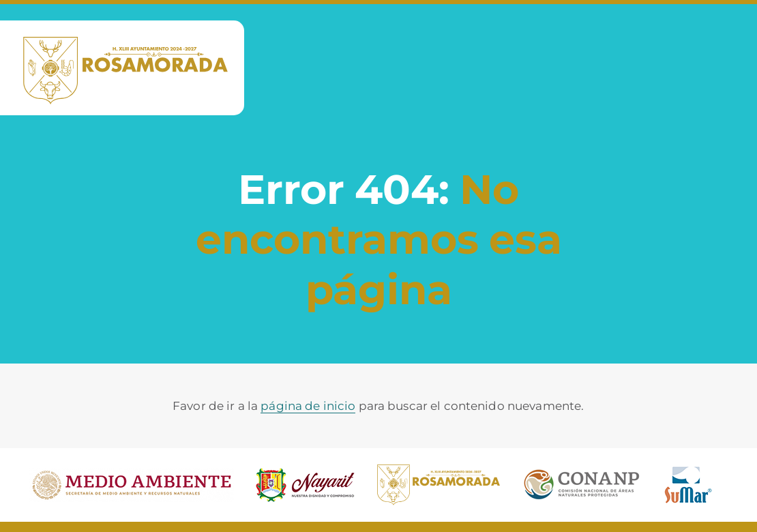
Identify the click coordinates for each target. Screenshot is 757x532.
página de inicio (308, 405)
